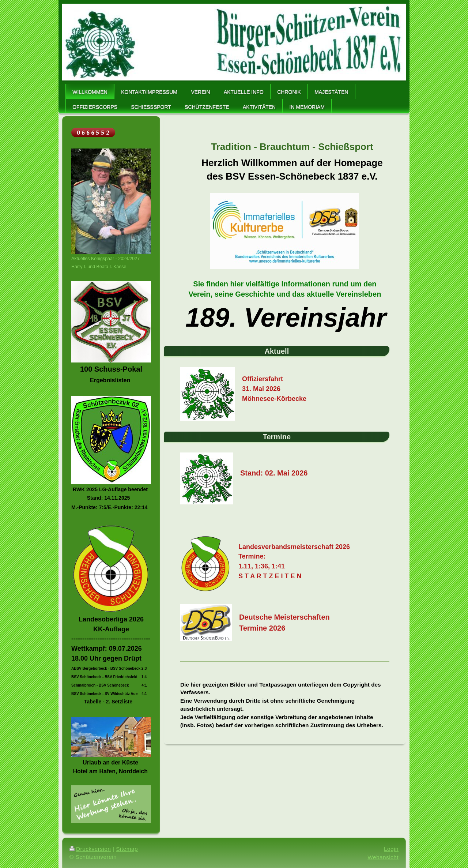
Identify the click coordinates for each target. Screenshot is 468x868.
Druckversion (90, 849)
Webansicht (383, 857)
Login (391, 849)
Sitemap (127, 849)
